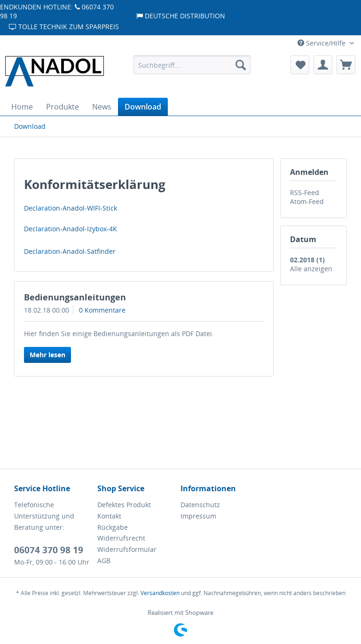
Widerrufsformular (127, 549)
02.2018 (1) (307, 260)
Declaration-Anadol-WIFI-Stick (71, 208)
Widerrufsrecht (121, 538)
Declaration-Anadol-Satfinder (70, 251)
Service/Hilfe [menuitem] (322, 43)
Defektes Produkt (124, 505)
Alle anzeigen (311, 269)
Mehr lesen (47, 355)
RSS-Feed (305, 192)
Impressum (198, 516)
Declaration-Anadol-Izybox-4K (71, 229)
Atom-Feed (307, 201)
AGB (104, 561)
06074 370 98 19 (49, 550)
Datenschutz (200, 505)
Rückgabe (113, 527)
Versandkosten (160, 593)
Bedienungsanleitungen (75, 297)
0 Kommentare (102, 310)
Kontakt (109, 516)
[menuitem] (192, 65)
